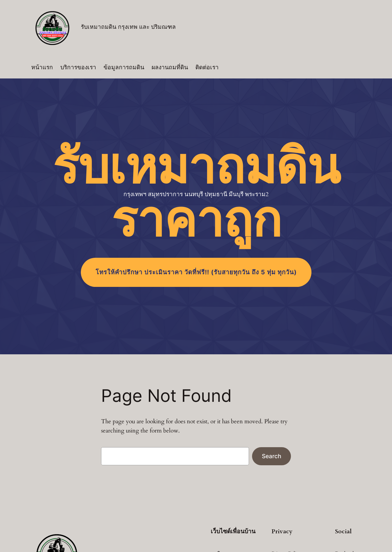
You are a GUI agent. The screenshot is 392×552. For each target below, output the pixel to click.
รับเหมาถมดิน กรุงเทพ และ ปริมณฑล (128, 27)
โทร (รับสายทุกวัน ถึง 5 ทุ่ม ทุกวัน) (196, 272)
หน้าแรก (42, 67)
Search (271, 456)
